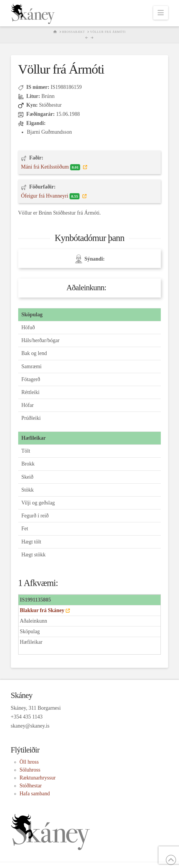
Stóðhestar (31, 786)
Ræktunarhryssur (37, 778)
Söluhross (30, 770)
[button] (161, 13)
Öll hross (29, 762)
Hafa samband (34, 794)
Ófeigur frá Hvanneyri (51, 196)
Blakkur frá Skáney (42, 610)
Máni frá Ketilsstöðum (51, 167)
